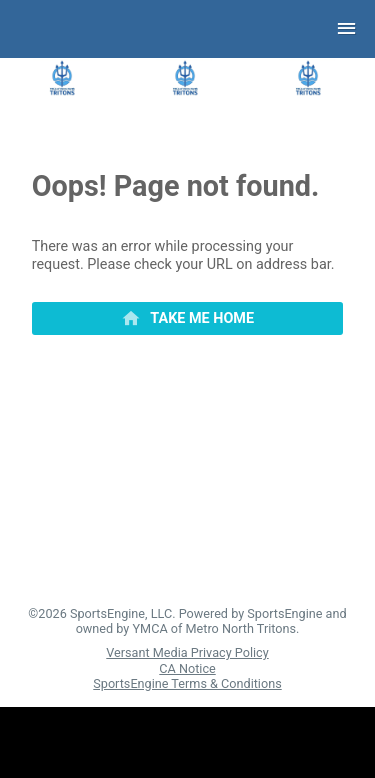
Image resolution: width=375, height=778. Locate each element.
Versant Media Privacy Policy (187, 652)
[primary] (188, 319)
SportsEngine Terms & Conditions (187, 683)
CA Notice (187, 668)
